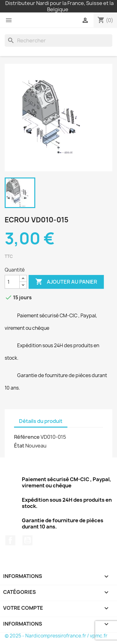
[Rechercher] (58, 40)
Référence (27, 437)
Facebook (10, 540)
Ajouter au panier (66, 282)
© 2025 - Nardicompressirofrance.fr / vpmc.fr (56, 636)
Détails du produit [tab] (41, 421)
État (19, 446)
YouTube (27, 540)
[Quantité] (12, 282)
